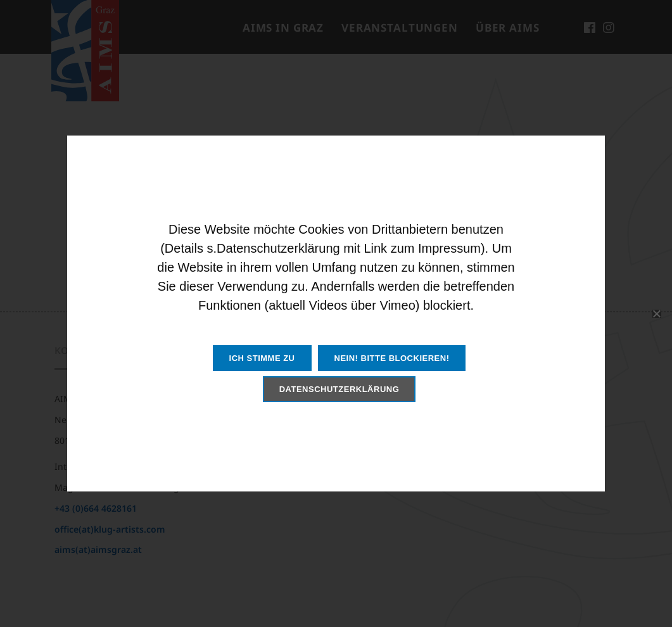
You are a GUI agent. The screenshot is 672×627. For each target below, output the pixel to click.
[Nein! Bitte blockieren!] (656, 313)
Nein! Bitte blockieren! (392, 358)
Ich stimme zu (262, 358)
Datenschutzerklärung (339, 389)
